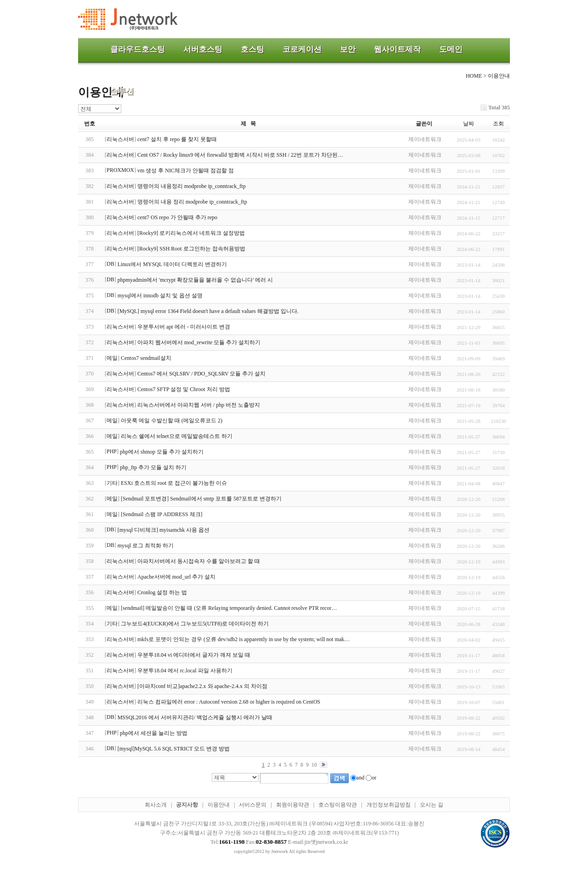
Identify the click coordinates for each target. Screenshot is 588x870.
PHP (112, 451)
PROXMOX (120, 170)
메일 (112, 358)
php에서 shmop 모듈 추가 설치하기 (162, 452)
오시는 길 (432, 805)
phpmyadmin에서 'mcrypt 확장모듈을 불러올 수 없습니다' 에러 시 (195, 280)
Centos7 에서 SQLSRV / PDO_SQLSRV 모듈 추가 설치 (201, 374)
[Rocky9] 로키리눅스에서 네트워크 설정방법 (191, 233)
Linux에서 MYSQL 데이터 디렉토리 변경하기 (172, 264)
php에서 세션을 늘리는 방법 (154, 733)
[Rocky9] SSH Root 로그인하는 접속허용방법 (191, 249)
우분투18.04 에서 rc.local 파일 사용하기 (185, 671)
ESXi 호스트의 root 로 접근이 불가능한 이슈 (174, 483)
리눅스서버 (120, 139)
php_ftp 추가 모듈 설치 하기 (153, 467)
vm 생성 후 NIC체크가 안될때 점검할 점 (186, 171)
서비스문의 (253, 805)
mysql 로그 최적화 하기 (146, 546)
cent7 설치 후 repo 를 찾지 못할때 (177, 139)
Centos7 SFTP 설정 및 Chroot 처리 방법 (184, 389)
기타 (112, 483)
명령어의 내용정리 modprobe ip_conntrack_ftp (192, 186)
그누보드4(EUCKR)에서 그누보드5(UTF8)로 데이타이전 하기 (195, 624)
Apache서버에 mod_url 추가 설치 (176, 577)
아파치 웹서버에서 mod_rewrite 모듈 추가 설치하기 (199, 342)
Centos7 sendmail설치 (146, 358)
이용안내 (219, 805)
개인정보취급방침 (389, 805)
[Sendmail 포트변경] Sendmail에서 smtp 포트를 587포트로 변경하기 (201, 499)
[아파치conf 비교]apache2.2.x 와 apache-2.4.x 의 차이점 (202, 686)
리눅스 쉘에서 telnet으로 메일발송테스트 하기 (177, 436)
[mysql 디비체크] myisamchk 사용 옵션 (164, 530)
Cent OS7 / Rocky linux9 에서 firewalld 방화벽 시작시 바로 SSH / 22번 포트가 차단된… (240, 155)
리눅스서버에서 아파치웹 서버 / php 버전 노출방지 (199, 405)
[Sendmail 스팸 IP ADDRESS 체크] (162, 514)
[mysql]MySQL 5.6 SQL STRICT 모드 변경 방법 (174, 749)
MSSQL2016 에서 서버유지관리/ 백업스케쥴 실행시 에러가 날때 (195, 717)
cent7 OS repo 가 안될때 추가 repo (177, 217)
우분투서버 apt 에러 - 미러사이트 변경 (184, 327)
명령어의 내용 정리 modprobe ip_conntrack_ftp (192, 202)
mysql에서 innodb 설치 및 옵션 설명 (160, 296)
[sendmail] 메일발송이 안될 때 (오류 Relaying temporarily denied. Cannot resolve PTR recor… (229, 608)
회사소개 (156, 805)
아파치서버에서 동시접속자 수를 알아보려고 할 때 (199, 561)
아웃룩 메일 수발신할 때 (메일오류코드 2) (172, 421)
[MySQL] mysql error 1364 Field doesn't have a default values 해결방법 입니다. (208, 311)
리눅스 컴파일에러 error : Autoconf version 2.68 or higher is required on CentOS (229, 702)
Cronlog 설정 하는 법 (162, 592)
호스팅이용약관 (338, 805)
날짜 (469, 124)
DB (110, 264)
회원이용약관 (293, 805)
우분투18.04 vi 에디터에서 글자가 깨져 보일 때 (194, 655)
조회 (498, 124)
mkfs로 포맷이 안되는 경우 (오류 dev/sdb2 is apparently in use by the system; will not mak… (243, 639)
